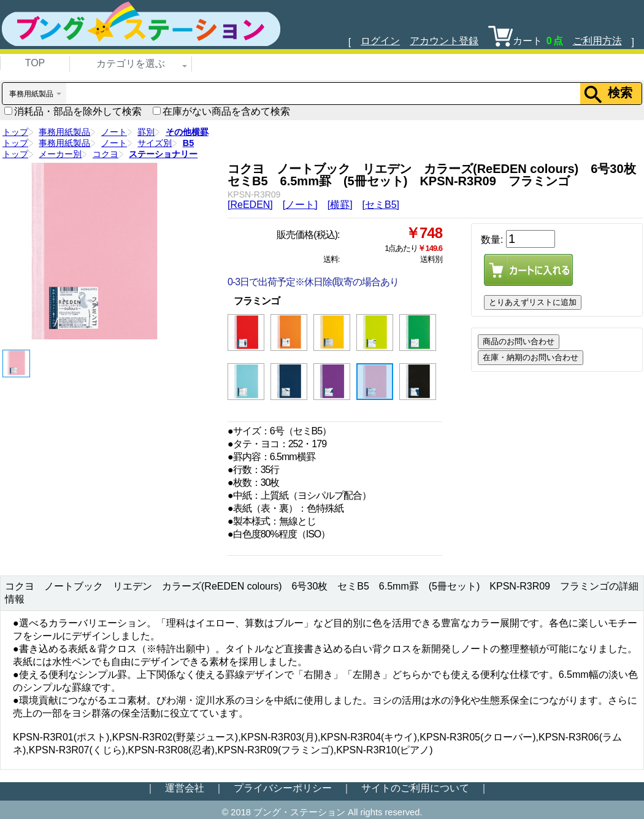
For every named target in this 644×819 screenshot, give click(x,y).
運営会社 (185, 788)
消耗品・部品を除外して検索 (73, 111)
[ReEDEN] (250, 205)
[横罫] (340, 205)
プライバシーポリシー (283, 788)
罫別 (146, 132)
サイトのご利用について (415, 788)
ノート (114, 132)
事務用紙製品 (64, 132)
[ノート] (300, 205)
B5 (188, 143)
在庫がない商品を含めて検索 (221, 111)
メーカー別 (60, 154)
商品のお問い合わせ (519, 341)
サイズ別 (155, 143)
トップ (15, 132)
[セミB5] (381, 205)
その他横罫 (187, 132)
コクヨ (105, 154)
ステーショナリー (163, 154)
